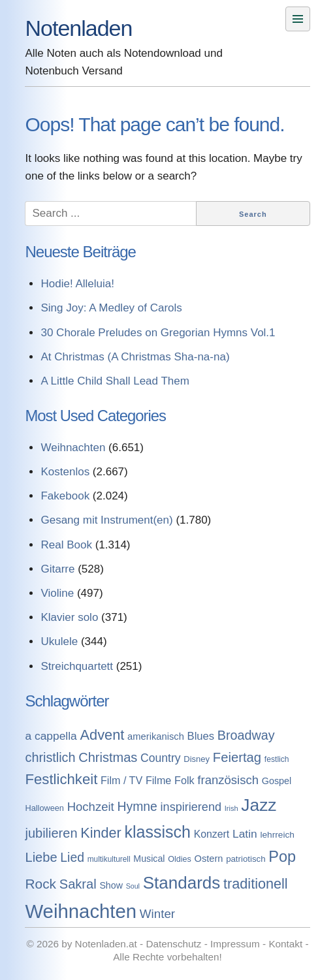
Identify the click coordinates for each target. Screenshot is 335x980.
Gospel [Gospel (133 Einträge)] (277, 781)
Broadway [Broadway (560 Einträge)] (246, 735)
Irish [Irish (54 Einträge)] (231, 808)
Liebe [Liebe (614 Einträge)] (41, 857)
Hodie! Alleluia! (77, 284)
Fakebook (65, 496)
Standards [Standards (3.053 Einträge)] (182, 883)
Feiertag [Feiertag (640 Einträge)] (237, 757)
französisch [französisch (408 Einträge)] (228, 780)
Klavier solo (69, 617)
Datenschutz (173, 944)
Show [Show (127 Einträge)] (111, 885)
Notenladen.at (106, 944)
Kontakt (285, 944)
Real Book (66, 545)
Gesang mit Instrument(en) (106, 520)
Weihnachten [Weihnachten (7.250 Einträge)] (81, 911)
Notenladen (78, 28)
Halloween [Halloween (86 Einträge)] (44, 808)
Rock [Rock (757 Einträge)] (40, 884)
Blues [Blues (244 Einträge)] (201, 736)
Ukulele (59, 641)
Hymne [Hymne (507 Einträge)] (137, 806)
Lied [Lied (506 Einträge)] (72, 857)
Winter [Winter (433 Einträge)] (157, 914)
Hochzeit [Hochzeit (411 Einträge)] (91, 807)
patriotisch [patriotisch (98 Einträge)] (246, 859)
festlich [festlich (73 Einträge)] (277, 759)
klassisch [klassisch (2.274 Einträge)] (158, 832)
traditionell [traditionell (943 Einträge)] (256, 884)
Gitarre (57, 569)
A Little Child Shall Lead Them (115, 381)
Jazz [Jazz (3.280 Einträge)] (259, 805)
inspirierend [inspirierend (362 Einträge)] (191, 807)
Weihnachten (73, 448)
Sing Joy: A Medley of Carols (111, 308)
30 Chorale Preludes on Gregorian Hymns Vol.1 (158, 333)
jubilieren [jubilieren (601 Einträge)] (51, 833)
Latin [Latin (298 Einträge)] (245, 834)
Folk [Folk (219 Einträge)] (184, 780)
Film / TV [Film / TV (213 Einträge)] (121, 780)
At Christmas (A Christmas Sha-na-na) (135, 357)
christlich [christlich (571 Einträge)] (50, 757)
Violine (57, 593)
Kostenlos (65, 472)
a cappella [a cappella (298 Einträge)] (51, 736)
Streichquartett (77, 666)
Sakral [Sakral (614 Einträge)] (78, 884)
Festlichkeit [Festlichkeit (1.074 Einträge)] (61, 779)
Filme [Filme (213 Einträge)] (158, 780)
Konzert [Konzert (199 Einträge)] (212, 834)
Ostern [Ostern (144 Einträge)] (209, 859)
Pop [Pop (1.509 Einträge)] (282, 857)
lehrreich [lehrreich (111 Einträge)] (277, 835)
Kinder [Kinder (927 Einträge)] (101, 833)
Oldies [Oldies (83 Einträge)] (180, 859)
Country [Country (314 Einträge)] (161, 758)
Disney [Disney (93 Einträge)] (197, 759)
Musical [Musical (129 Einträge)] (149, 859)
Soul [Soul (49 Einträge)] (133, 886)
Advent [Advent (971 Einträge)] (103, 735)
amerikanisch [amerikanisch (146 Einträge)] (156, 736)
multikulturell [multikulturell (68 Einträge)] (109, 859)
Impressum (235, 944)
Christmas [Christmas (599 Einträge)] (108, 757)
